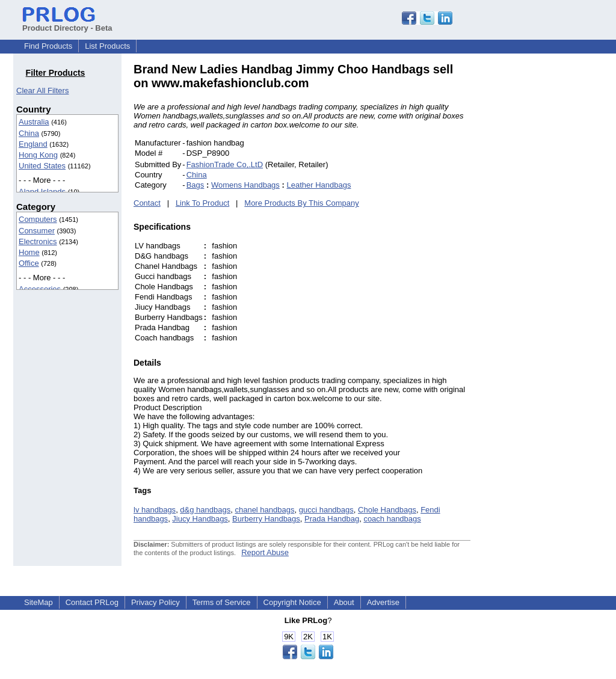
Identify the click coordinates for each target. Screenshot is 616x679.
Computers (38, 219)
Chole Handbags (387, 510)
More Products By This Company (302, 203)
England (33, 144)
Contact (147, 203)
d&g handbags (205, 510)
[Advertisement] (552, 243)
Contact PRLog (92, 602)
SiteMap (38, 602)
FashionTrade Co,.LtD (225, 164)
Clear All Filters (42, 91)
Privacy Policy (156, 602)
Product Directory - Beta (67, 23)
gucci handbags (326, 510)
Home (29, 252)
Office (29, 263)
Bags (196, 185)
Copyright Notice (292, 602)
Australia (34, 122)
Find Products (48, 46)
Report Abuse (265, 552)
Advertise (383, 602)
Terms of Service (222, 602)
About (344, 602)
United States (42, 166)
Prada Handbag (332, 519)
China (29, 133)
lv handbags (155, 510)
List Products (107, 46)
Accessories (40, 289)
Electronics (38, 241)
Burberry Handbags (266, 519)
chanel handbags (264, 510)
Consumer (37, 231)
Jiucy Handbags (200, 519)
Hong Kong (38, 155)
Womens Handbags (245, 185)
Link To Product (202, 203)
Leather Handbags (319, 185)
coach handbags (392, 519)
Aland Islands (42, 192)
